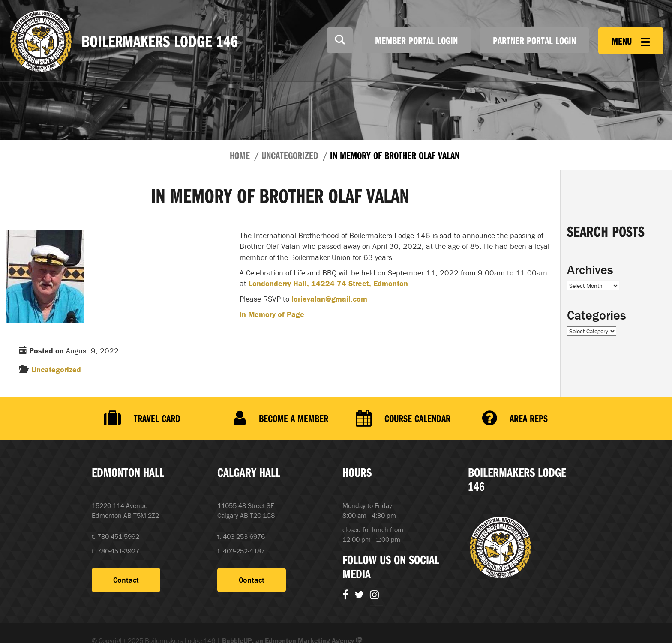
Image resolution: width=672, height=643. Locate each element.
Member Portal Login (416, 40)
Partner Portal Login (534, 40)
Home (240, 155)
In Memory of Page (272, 314)
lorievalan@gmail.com (329, 299)
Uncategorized (290, 155)
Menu (631, 41)
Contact (126, 580)
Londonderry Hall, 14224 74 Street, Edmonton (328, 283)
